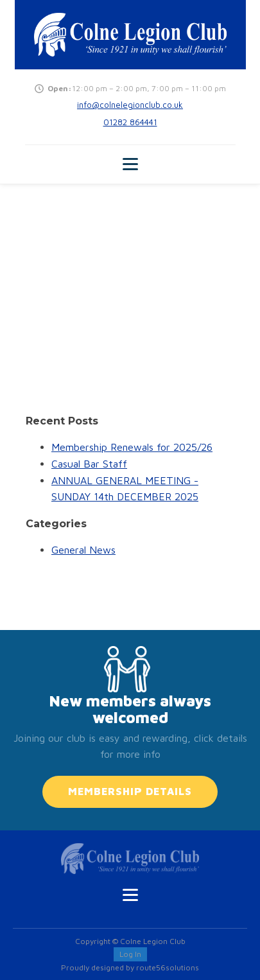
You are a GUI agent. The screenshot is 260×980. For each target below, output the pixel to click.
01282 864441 (130, 122)
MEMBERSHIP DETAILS (130, 791)
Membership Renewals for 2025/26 (132, 447)
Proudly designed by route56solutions (130, 967)
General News (83, 550)
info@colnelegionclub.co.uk (130, 105)
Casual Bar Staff (89, 464)
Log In (130, 954)
